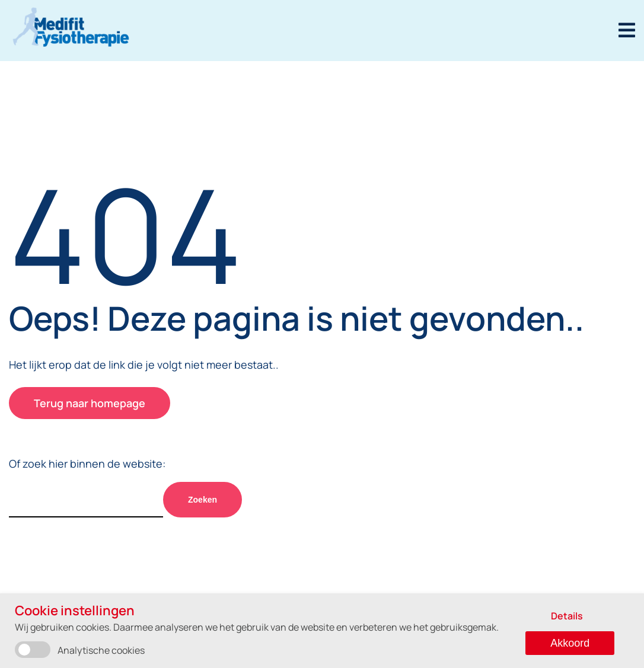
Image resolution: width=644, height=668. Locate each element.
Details (567, 616)
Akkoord (570, 643)
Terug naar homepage (90, 403)
